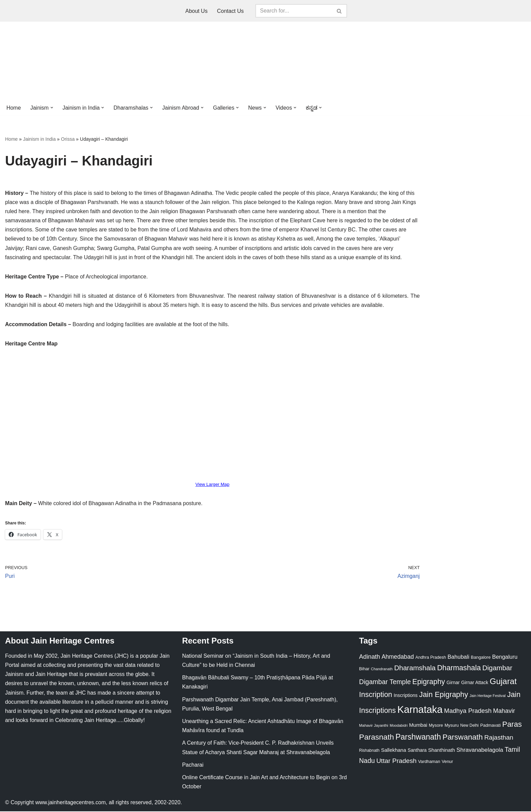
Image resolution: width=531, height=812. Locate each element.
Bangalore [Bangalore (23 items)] (481, 658)
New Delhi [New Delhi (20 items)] (469, 726)
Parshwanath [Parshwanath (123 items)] (418, 738)
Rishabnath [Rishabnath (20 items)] (369, 751)
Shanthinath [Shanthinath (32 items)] (441, 751)
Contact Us (230, 11)
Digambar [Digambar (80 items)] (497, 669)
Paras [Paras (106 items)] (512, 725)
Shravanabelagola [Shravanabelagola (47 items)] (480, 751)
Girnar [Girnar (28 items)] (453, 683)
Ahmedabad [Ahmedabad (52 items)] (398, 658)
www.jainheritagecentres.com (70, 803)
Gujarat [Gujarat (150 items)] (503, 682)
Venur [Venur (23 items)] (447, 762)
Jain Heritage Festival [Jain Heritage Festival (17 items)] (488, 697)
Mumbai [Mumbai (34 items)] (418, 726)
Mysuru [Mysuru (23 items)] (452, 726)
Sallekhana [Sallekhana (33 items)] (394, 751)
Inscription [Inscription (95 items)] (376, 696)
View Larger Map (213, 485)
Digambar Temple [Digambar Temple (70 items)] (385, 683)
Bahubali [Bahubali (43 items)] (458, 658)
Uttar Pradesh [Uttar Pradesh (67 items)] (396, 761)
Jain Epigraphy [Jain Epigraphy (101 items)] (443, 695)
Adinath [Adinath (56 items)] (369, 658)
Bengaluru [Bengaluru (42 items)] (505, 658)
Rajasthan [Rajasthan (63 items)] (499, 738)
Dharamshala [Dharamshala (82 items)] (415, 669)
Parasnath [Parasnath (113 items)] (376, 738)
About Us (196, 11)
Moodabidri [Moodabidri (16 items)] (399, 726)
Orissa (68, 139)
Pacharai (193, 765)
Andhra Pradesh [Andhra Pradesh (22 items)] (431, 658)
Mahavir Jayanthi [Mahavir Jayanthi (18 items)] (374, 726)
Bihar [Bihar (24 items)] (364, 670)
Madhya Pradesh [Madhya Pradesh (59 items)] (468, 711)
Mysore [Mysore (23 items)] (436, 726)
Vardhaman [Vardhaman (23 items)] (429, 762)
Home (14, 108)
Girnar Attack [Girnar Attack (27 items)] (475, 683)
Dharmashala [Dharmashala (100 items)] (459, 669)
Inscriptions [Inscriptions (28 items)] (406, 696)
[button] (52, 108)
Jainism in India (39, 139)
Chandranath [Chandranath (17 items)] (382, 670)
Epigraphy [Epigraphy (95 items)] (429, 683)
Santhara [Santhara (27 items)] (417, 751)
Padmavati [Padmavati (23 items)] (491, 726)
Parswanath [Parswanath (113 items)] (462, 738)
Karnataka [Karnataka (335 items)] (420, 710)
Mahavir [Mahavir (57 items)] (504, 711)
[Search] (294, 11)
